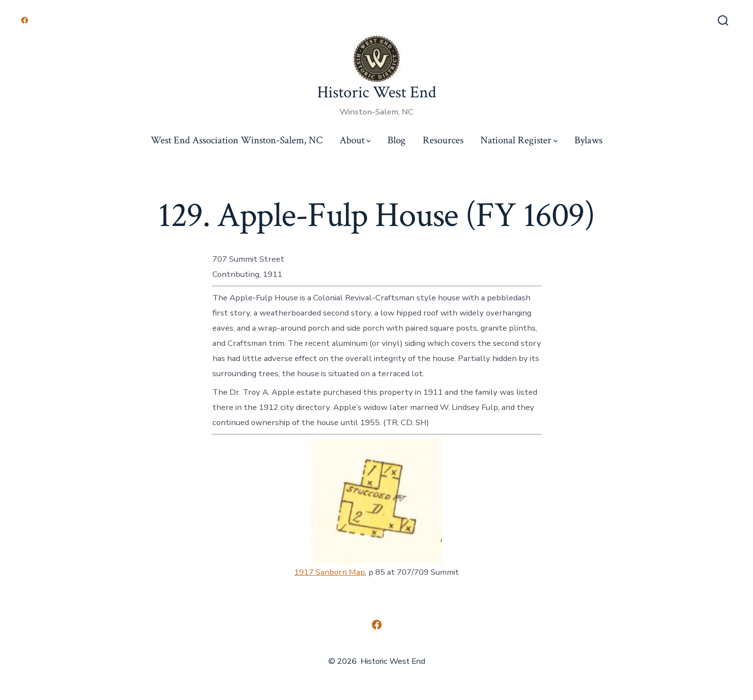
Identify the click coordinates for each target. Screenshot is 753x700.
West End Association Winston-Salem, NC (237, 140)
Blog (397, 140)
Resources (443, 140)
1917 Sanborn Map (330, 572)
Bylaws (588, 140)
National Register (519, 140)
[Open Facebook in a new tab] (25, 20)
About (355, 140)
